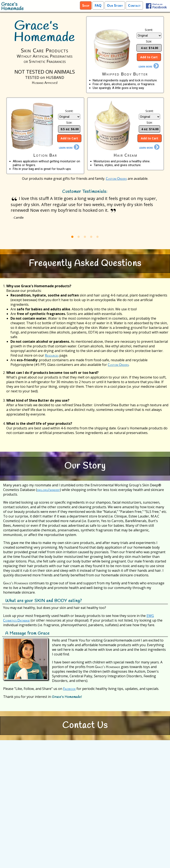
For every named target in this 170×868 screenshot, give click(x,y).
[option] (85, 209)
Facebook (69, 689)
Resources (52, 355)
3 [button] (85, 237)
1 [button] (72, 237)
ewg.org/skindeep (48, 490)
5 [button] (97, 237)
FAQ (98, 5)
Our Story (115, 5)
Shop (86, 5)
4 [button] (91, 237)
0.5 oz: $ (69, 129)
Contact (134, 5)
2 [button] (79, 237)
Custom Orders (116, 179)
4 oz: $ (149, 48)
